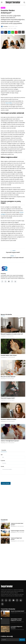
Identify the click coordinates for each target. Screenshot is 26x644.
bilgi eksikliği (9, 103)
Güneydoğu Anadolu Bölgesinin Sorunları (16, 620)
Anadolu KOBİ (13, 613)
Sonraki (13, 256)
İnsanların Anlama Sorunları (8, 419)
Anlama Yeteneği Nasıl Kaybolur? (10, 441)
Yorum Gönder (6, 483)
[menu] (2, 2)
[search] (24, 2)
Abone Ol (22, 640)
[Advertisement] (13, 63)
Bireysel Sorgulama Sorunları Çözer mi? (12, 334)
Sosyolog (3, 274)
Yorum (2, 466)
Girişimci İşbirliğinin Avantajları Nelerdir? (13, 258)
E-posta (3, 461)
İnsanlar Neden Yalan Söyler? (9, 355)
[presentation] (11, 478)
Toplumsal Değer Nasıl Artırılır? (16, 539)
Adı (2, 455)
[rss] (2, 604)
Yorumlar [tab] (4, 450)
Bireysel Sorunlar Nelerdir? (8, 377)
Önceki (13, 251)
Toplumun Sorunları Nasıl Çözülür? (17, 524)
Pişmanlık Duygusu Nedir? (13, 252)
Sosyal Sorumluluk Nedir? (18, 611)
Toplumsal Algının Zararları (17, 531)
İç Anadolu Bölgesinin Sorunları (16, 627)
